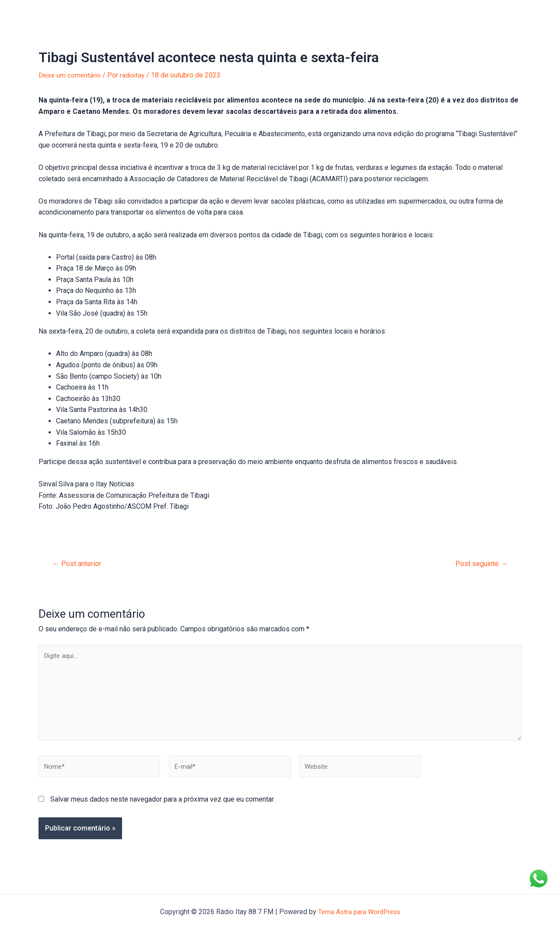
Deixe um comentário (71, 75)
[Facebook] (525, 14)
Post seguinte (480, 564)
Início (33, 13)
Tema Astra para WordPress (359, 912)
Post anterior (79, 564)
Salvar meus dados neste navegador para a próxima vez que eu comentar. (163, 805)
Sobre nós (202, 13)
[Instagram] (539, 14)
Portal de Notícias (83, 13)
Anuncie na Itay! (148, 13)
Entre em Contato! (259, 13)
